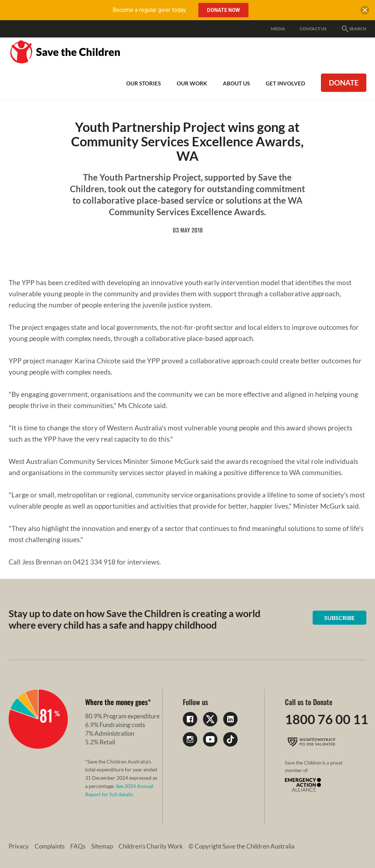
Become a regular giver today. (150, 10)
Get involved (285, 83)
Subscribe (339, 618)
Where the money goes (116, 702)
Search (354, 29)
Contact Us (313, 29)
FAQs (78, 846)
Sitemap (102, 846)
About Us (236, 83)
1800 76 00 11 (327, 719)
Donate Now (223, 10)
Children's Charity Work (151, 846)
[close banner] (365, 12)
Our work (192, 83)
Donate (344, 83)
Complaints (50, 846)
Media (278, 29)
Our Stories (144, 83)
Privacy (19, 846)
